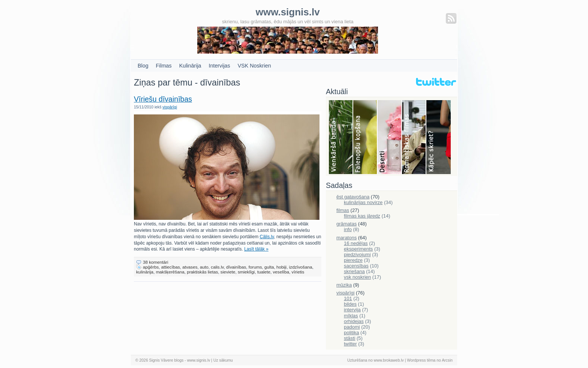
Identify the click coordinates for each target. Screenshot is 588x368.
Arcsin (447, 360)
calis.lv (217, 267)
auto (204, 267)
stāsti (349, 338)
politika (351, 333)
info (348, 229)
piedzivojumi (357, 255)
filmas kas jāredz (362, 216)
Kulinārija (190, 66)
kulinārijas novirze (363, 202)
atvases (190, 267)
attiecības (171, 267)
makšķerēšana (170, 272)
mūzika (344, 285)
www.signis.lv (199, 360)
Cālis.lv (267, 237)
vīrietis (298, 272)
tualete (264, 272)
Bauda (341, 138)
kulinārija (145, 272)
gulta (269, 267)
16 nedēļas (356, 243)
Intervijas (220, 66)
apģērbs (151, 267)
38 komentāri (156, 262)
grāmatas (346, 224)
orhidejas (354, 321)
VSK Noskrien (254, 66)
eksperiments (358, 249)
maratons (346, 238)
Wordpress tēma (421, 360)
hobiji (281, 267)
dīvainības (236, 267)
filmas (343, 210)
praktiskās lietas (202, 272)
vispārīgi (170, 107)
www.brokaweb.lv (389, 360)
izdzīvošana (301, 267)
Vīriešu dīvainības (163, 99)
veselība (281, 272)
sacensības (356, 266)
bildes (350, 304)
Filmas (164, 66)
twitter (350, 344)
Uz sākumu (223, 360)
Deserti (390, 138)
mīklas (351, 316)
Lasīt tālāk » (256, 249)
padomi (352, 327)
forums (255, 267)
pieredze (353, 260)
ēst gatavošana (353, 197)
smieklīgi (246, 272)
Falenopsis (365, 138)
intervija (352, 310)
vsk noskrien (357, 277)
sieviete (228, 272)
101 (348, 298)
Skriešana (439, 138)
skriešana (354, 271)
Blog (143, 66)
